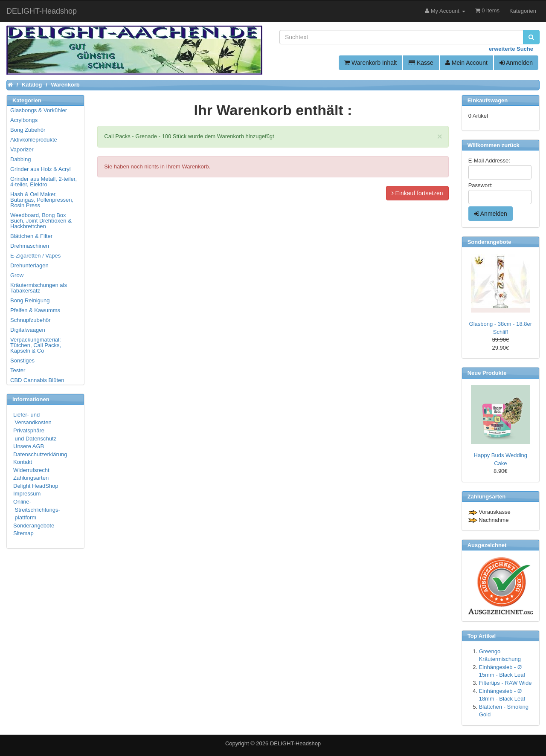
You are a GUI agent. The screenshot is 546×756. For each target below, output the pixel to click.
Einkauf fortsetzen (417, 193)
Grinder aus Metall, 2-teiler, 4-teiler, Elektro (44, 182)
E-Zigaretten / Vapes (35, 256)
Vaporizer (22, 149)
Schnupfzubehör (30, 320)
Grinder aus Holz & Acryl (41, 169)
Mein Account (466, 63)
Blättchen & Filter (31, 236)
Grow (17, 275)
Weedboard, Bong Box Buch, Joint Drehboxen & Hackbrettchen (41, 221)
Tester (18, 370)
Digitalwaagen (28, 330)
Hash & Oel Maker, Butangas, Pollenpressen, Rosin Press (42, 200)
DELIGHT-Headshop (295, 743)
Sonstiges (22, 361)
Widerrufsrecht (31, 470)
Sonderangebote (34, 526)
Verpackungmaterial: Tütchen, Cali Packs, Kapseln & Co (36, 345)
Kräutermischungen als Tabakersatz (39, 288)
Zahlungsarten (31, 478)
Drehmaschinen (30, 246)
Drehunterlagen (29, 265)
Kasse (421, 63)
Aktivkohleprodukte (34, 140)
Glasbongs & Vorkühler (39, 110)
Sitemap (23, 533)
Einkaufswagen (488, 100)
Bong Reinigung (30, 300)
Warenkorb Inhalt (370, 63)
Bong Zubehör (28, 130)
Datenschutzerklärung (40, 454)
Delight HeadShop (36, 486)
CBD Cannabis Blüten (37, 380)
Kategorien (523, 11)
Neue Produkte (487, 373)
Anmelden (516, 63)
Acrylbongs (24, 120)
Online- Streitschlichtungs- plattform (37, 510)
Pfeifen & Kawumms (35, 310)
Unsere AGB (29, 446)
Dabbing (20, 159)
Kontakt (23, 462)
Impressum (27, 494)
